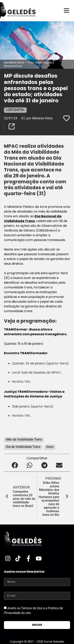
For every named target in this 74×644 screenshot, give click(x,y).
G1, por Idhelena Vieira (37, 118)
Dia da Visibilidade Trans (23, 447)
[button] (15, 465)
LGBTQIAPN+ (15, 110)
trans (50, 447)
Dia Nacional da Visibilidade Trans (33, 219)
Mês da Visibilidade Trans (24, 439)
